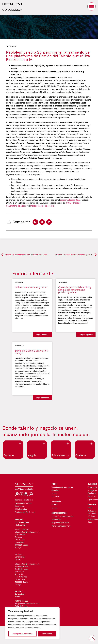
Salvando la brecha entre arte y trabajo (32, 352)
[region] (32, 623)
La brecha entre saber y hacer (31, 287)
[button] (35, 222)
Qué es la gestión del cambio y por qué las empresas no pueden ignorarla (75, 290)
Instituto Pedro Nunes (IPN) (42, 206)
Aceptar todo (47, 634)
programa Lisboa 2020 (70, 200)
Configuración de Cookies (23, 634)
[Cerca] (58, 608)
